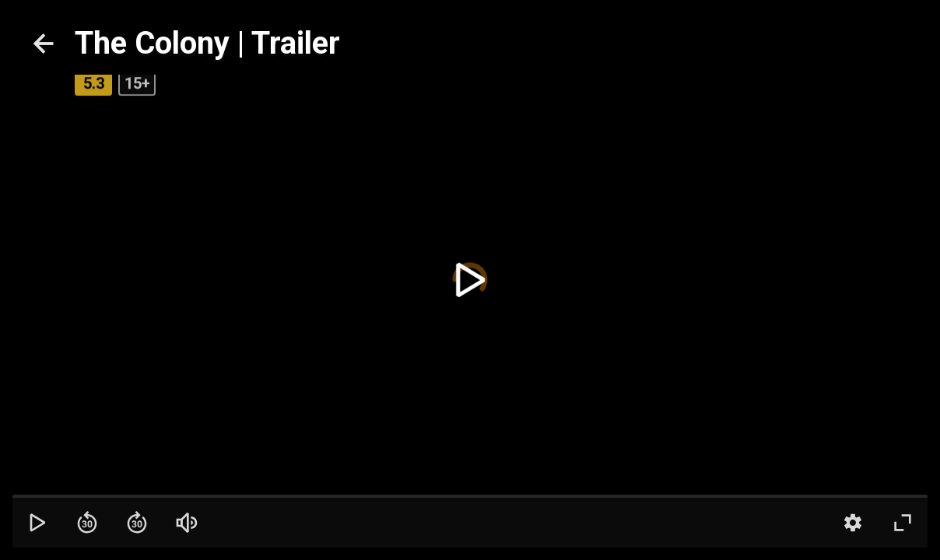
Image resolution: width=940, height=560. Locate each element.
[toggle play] (470, 280)
